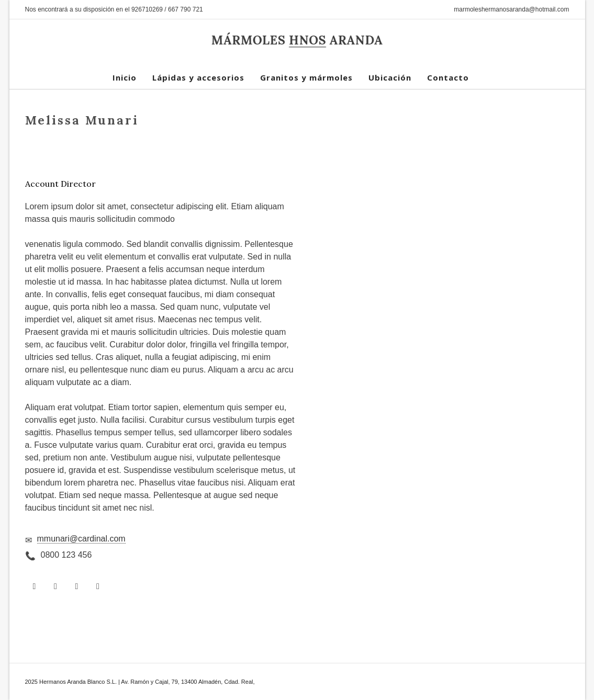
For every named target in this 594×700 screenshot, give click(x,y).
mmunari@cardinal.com (81, 539)
